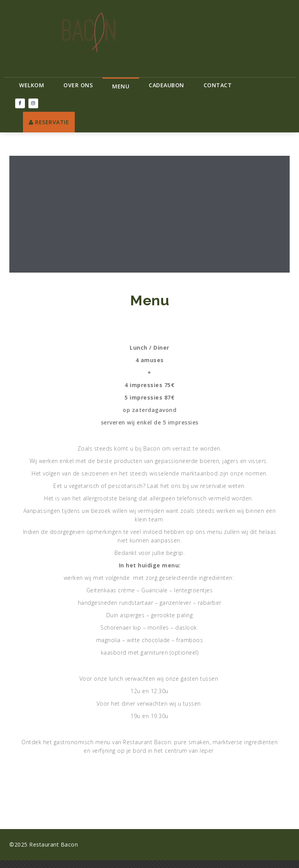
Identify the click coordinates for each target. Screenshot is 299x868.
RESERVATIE (49, 122)
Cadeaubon (166, 85)
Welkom (32, 85)
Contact (218, 85)
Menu (121, 86)
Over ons (78, 85)
